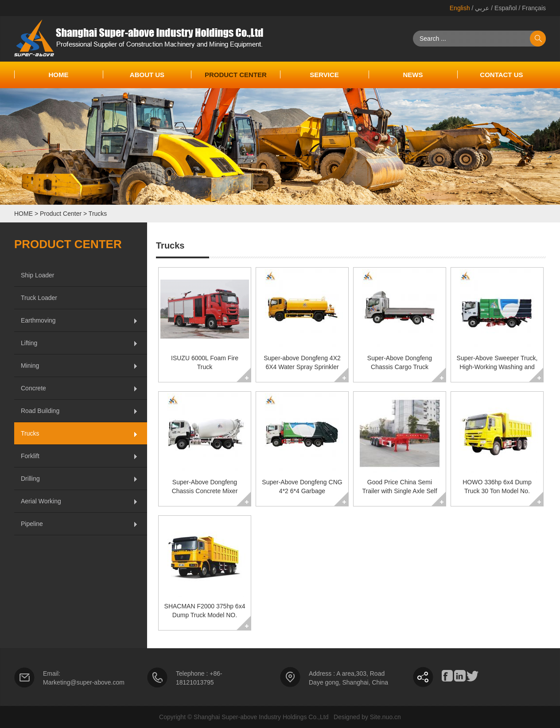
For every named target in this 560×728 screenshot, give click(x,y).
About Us (147, 75)
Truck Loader (39, 298)
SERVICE (324, 75)
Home (58, 75)
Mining (30, 366)
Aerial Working (41, 501)
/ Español (503, 8)
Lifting (29, 343)
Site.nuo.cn (385, 717)
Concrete (33, 388)
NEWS (413, 75)
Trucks (98, 214)
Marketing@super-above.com (84, 682)
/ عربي (480, 8)
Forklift (30, 456)
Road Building (40, 411)
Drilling (30, 479)
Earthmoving (38, 320)
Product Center (236, 75)
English (460, 8)
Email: (52, 673)
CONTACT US (501, 75)
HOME (23, 214)
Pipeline (32, 524)
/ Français (531, 8)
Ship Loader (38, 275)
